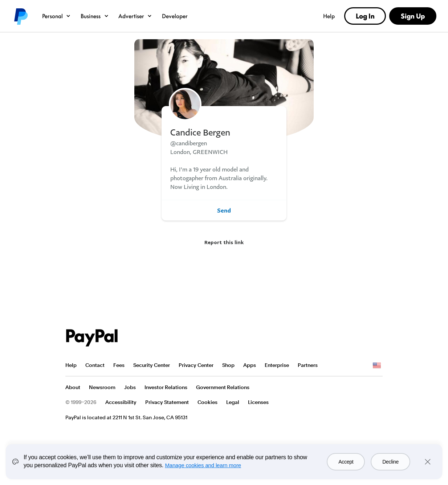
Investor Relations (166, 387)
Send (224, 210)
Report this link (224, 242)
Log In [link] (365, 16)
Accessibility (121, 402)
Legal (233, 402)
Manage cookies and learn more (203, 465)
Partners (308, 365)
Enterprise (277, 365)
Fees (119, 365)
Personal (56, 16)
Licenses (258, 402)
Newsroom (102, 387)
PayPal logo (20, 16)
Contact (95, 365)
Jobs (130, 387)
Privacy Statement (167, 402)
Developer (175, 16)
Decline (390, 462)
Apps (250, 365)
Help (329, 16)
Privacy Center (196, 365)
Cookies (207, 402)
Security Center (152, 365)
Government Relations (223, 387)
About (73, 387)
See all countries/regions (377, 365)
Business (95, 16)
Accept (346, 462)
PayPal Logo (92, 338)
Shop (228, 365)
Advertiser (135, 16)
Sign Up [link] (413, 16)
